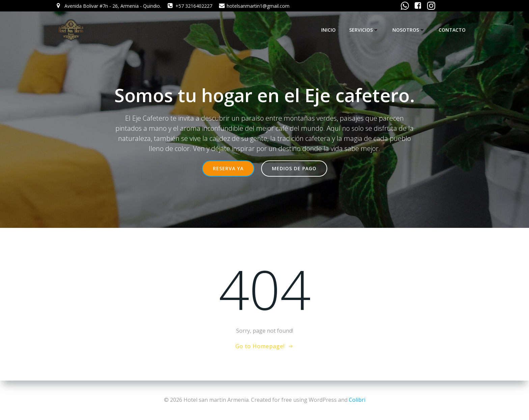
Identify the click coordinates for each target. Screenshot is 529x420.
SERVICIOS (364, 30)
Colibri (357, 400)
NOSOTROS (409, 30)
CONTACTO (452, 30)
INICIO (328, 30)
